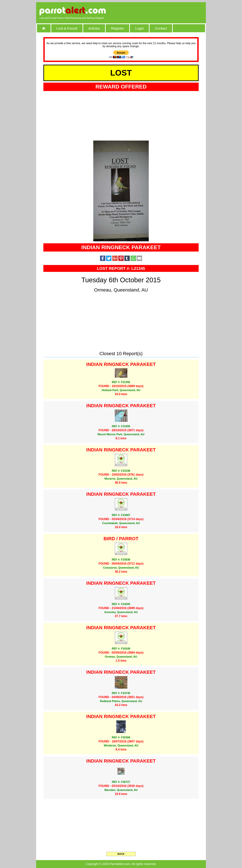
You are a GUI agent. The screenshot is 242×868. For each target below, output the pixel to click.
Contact (161, 28)
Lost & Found (67, 28)
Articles (94, 28)
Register (117, 28)
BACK (121, 854)
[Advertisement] (164, 11)
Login (139, 28)
